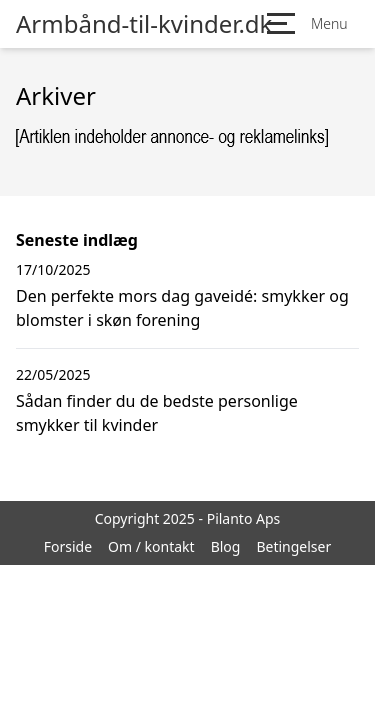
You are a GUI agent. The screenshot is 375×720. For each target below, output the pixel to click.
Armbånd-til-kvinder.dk (144, 24)
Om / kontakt (151, 546)
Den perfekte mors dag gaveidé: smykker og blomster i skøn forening (182, 308)
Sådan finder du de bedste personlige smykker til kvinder (157, 413)
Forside (68, 546)
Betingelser (293, 546)
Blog (226, 546)
